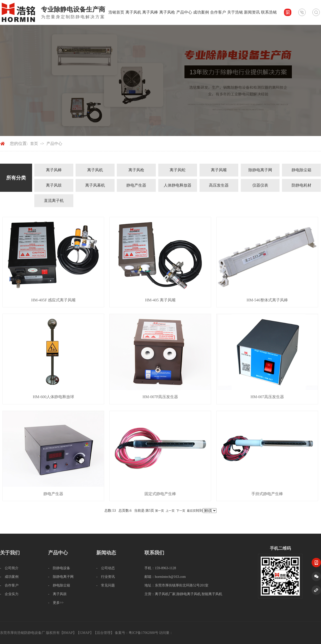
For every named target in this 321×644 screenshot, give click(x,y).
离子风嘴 (219, 170)
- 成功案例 (9, 577)
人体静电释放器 (178, 185)
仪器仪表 (260, 185)
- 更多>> (56, 603)
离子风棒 (150, 12)
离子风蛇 (178, 170)
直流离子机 (54, 201)
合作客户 (218, 12)
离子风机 (133, 12)
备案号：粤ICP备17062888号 (137, 633)
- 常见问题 (106, 585)
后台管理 (104, 633)
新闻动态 (106, 553)
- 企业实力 (9, 594)
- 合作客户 (9, 585)
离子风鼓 (54, 185)
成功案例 (201, 12)
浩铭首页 (116, 12)
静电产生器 (136, 185)
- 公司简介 (9, 568)
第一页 (160, 511)
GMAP (85, 633)
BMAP (68, 633)
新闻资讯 (252, 12)
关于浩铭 (235, 12)
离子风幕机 (95, 185)
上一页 (170, 511)
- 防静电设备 (59, 568)
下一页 (181, 511)
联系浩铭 (269, 12)
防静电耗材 (301, 185)
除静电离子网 (260, 170)
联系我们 (154, 553)
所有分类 (16, 178)
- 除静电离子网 (61, 577)
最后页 (191, 511)
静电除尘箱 (301, 170)
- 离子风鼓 (57, 594)
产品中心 (184, 12)
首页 (34, 144)
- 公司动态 (106, 568)
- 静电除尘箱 (59, 585)
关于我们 (10, 553)
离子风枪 (167, 12)
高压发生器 (219, 185)
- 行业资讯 (106, 577)
